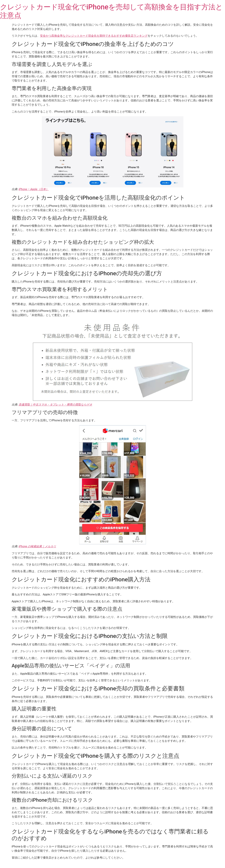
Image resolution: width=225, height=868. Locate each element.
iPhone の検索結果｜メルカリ (37, 546)
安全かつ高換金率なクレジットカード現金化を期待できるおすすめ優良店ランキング (94, 36)
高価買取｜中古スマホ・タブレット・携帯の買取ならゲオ (55, 405)
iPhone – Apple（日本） (34, 189)
